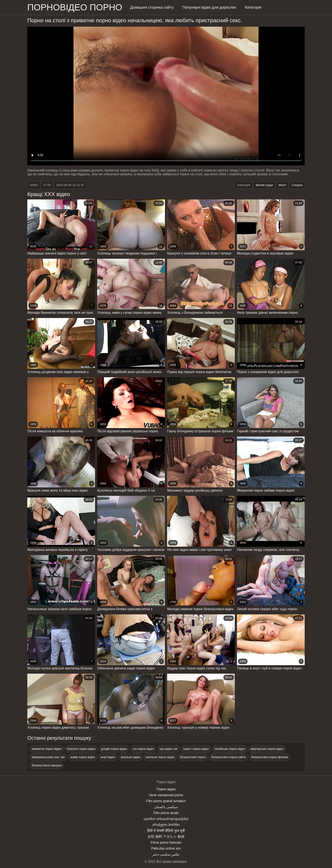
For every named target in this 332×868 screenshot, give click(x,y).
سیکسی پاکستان (166, 807)
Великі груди (264, 185)
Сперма (297, 185)
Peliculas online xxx (166, 848)
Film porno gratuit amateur (166, 801)
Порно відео (166, 789)
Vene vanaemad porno (166, 795)
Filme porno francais (166, 842)
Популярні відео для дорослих (209, 7)
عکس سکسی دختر (166, 854)
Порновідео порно (75, 7)
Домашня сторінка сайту (152, 7)
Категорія (253, 7)
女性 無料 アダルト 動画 (166, 837)
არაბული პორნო (166, 825)
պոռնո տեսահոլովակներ (166, 819)
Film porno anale (166, 813)
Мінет (282, 185)
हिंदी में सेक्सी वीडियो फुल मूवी (166, 831)
